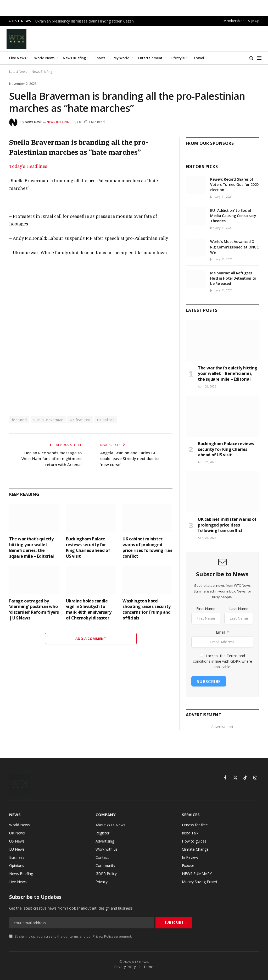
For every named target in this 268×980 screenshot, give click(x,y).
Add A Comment (91, 639)
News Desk (33, 122)
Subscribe (209, 682)
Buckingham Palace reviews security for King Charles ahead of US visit (88, 547)
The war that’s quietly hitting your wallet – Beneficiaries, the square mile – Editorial (32, 547)
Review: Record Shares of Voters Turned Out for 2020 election (234, 184)
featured (19, 420)
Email (220, 632)
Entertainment (150, 58)
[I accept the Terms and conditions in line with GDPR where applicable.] (202, 655)
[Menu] (259, 58)
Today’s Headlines (28, 166)
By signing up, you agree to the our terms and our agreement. (71, 936)
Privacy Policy (103, 936)
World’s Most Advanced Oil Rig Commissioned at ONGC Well (234, 247)
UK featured (80, 420)
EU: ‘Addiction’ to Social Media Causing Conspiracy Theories (233, 216)
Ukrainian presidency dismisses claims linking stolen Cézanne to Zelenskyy (88, 21)
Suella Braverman (48, 420)
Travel (199, 58)
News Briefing (74, 58)
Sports (100, 58)
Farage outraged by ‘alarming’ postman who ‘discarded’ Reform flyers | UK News (34, 610)
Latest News (18, 72)
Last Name (239, 609)
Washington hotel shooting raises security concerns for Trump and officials (146, 610)
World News (44, 58)
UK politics (106, 420)
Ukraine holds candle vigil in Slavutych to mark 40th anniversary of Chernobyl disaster (89, 610)
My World (122, 58)
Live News (18, 58)
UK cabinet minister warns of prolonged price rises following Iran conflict (147, 547)
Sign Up (254, 21)
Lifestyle (178, 58)
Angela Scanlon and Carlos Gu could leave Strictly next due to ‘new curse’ (129, 459)
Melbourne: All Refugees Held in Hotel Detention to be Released (233, 278)
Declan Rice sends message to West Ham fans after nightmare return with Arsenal (52, 459)
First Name (206, 609)
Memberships (234, 21)
